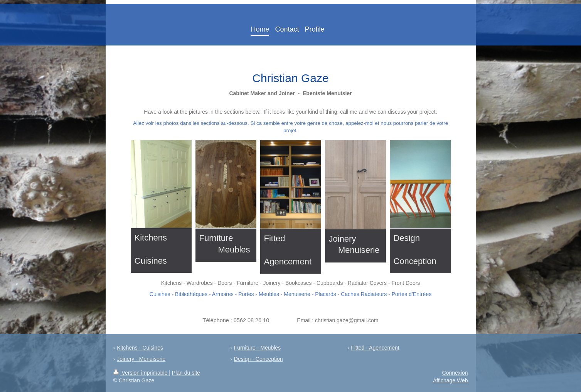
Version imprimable (141, 373)
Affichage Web (450, 380)
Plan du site (186, 373)
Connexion (455, 373)
